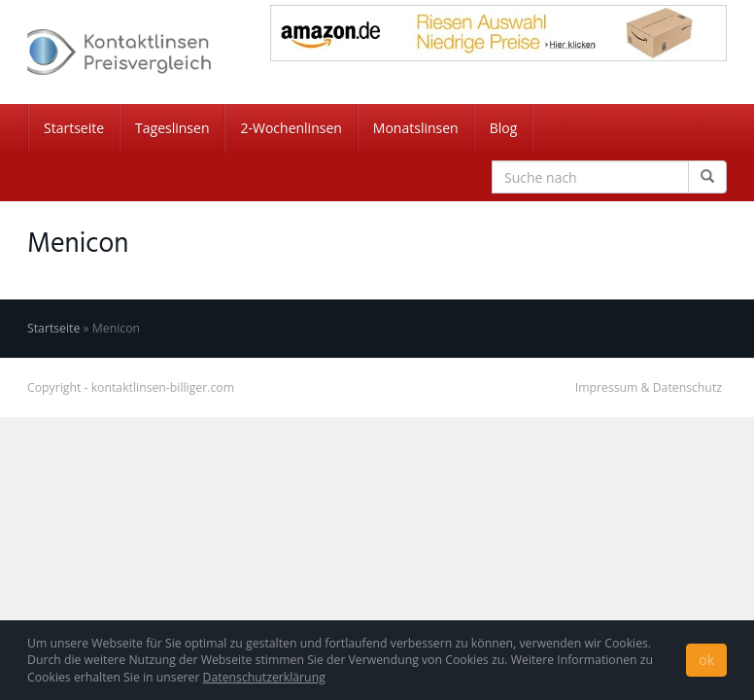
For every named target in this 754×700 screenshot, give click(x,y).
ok (706, 660)
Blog (504, 128)
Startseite (74, 128)
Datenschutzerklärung (264, 677)
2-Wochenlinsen (291, 128)
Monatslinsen (416, 128)
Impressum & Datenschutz (649, 387)
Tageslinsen (172, 128)
